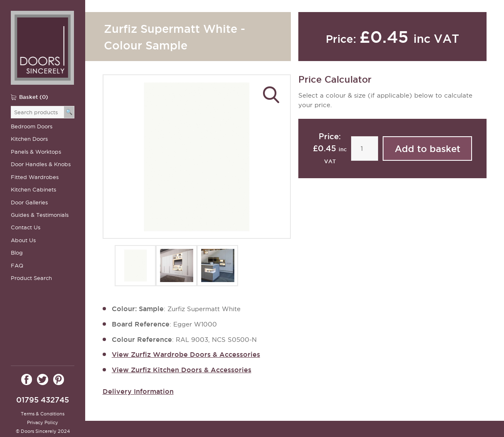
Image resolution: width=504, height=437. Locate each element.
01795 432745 (43, 400)
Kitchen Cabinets (33, 190)
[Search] (69, 112)
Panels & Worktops (36, 152)
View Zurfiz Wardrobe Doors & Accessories (186, 354)
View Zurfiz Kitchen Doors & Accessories (182, 370)
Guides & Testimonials (40, 215)
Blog (17, 253)
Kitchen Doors (29, 139)
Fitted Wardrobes (35, 177)
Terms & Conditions (43, 414)
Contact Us (26, 227)
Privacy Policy (43, 422)
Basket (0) (34, 97)
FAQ (17, 266)
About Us (23, 240)
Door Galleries (29, 203)
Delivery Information (138, 391)
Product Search (31, 278)
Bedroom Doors (32, 126)
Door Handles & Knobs (41, 164)
